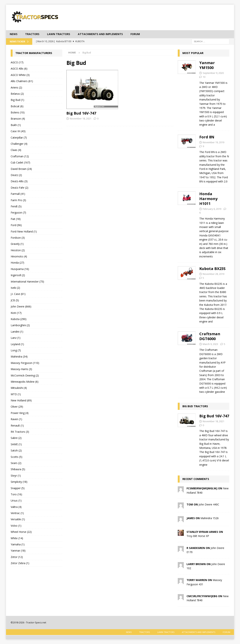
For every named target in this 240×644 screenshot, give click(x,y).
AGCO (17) (17, 62)
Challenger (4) (19, 144)
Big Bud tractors (195, 406)
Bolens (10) (18, 112)
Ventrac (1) (17, 513)
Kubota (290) (19, 319)
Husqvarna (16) (20, 269)
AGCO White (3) (20, 75)
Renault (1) (17, 425)
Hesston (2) (18, 250)
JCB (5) (15, 300)
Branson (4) (18, 119)
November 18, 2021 (81, 118)
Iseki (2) (15, 288)
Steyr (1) (16, 476)
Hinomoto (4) (19, 256)
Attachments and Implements (100, 34)
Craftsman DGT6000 (210, 336)
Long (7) (16, 350)
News (14, 34)
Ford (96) (16, 225)
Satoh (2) (16, 450)
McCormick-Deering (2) (25, 375)
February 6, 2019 (212, 209)
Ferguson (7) (18, 213)
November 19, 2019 (213, 142)
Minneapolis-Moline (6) (25, 382)
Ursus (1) (16, 500)
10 (204, 77)
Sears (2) (16, 463)
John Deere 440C (209, 504)
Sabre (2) (16, 438)
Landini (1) (17, 332)
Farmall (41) (18, 194)
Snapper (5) (18, 488)
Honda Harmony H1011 (208, 199)
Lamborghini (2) (20, 325)
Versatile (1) (18, 519)
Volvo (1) (16, 526)
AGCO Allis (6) (19, 69)
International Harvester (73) (27, 282)
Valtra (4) (16, 507)
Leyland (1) (17, 344)
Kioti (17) (16, 313)
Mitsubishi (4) (19, 388)
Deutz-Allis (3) (19, 181)
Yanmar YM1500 (207, 65)
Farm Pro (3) (18, 200)
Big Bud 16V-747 (81, 113)
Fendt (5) (16, 206)
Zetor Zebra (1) (20, 563)
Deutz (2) (16, 175)
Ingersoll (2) (18, 275)
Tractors (32, 34)
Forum (135, 34)
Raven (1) (16, 419)
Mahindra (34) (19, 356)
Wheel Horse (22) (21, 532)
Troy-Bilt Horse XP (198, 536)
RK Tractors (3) (20, 432)
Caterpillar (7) (19, 138)
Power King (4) (20, 413)
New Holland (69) (21, 400)
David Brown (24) (21, 169)
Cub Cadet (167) (20, 162)
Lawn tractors (59, 34)
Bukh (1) (16, 125)
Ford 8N (207, 137)
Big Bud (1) (17, 100)
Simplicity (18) (19, 482)
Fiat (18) (16, 219)
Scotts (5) (16, 457)
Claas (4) (16, 150)
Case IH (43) (18, 131)
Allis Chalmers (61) (22, 81)
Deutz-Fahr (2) (19, 188)
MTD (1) (16, 394)
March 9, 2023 (210, 344)
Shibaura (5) (18, 469)
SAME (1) (16, 444)
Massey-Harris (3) (21, 369)
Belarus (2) (17, 94)
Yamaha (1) (18, 544)
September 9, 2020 (213, 73)
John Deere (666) (21, 306)
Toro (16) (16, 494)
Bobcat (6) (17, 106)
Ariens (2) (16, 87)
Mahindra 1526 (210, 518)
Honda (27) (17, 263)
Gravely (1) (17, 244)
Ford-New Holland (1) (24, 231)
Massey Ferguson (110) (25, 363)
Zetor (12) (17, 557)
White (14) (17, 538)
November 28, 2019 (213, 274)
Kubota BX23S (212, 269)
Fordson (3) (18, 238)
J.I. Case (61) (18, 294)
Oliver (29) (17, 407)
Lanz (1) (16, 338)
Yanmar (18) (18, 551)
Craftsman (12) (20, 156)
